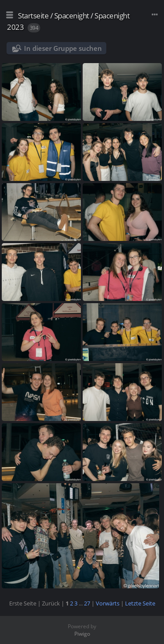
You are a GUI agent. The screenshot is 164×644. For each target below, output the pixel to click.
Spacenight (72, 16)
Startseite (33, 16)
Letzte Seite (140, 603)
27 (87, 603)
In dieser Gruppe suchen (63, 48)
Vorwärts (108, 603)
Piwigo (82, 634)
